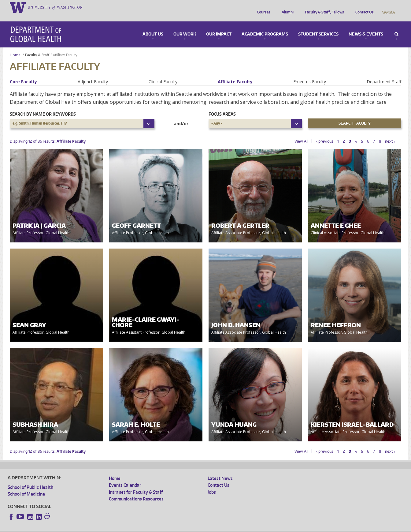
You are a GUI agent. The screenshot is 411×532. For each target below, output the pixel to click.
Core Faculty (23, 73)
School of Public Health (30, 479)
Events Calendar (125, 476)
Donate (388, 7)
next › (390, 133)
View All (301, 133)
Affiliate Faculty (235, 73)
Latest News (220, 470)
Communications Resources (136, 490)
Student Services (318, 26)
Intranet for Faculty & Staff (136, 483)
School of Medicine (26, 485)
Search (396, 26)
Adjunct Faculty (93, 73)
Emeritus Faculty (310, 73)
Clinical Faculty (163, 73)
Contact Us (363, 7)
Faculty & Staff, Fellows (323, 7)
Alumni (286, 7)
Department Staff (384, 73)
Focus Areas (222, 105)
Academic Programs (265, 26)
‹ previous (325, 133)
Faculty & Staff (37, 46)
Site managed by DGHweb (150, 527)
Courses (262, 7)
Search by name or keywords (43, 105)
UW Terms (113, 527)
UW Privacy (89, 527)
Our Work (185, 26)
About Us (153, 26)
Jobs (212, 483)
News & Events (366, 26)
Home (15, 46)
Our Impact (219, 26)
